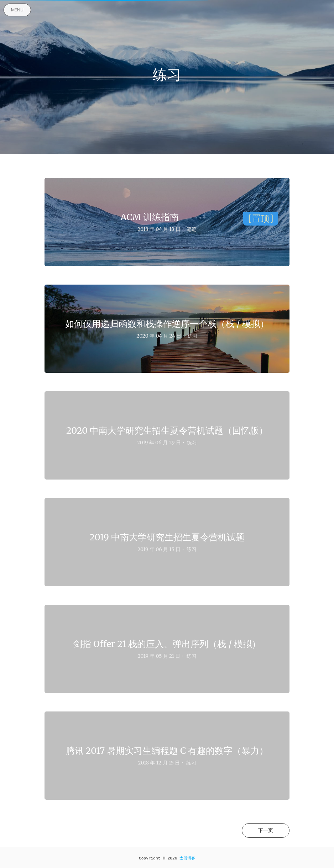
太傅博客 (187, 858)
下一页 (266, 830)
